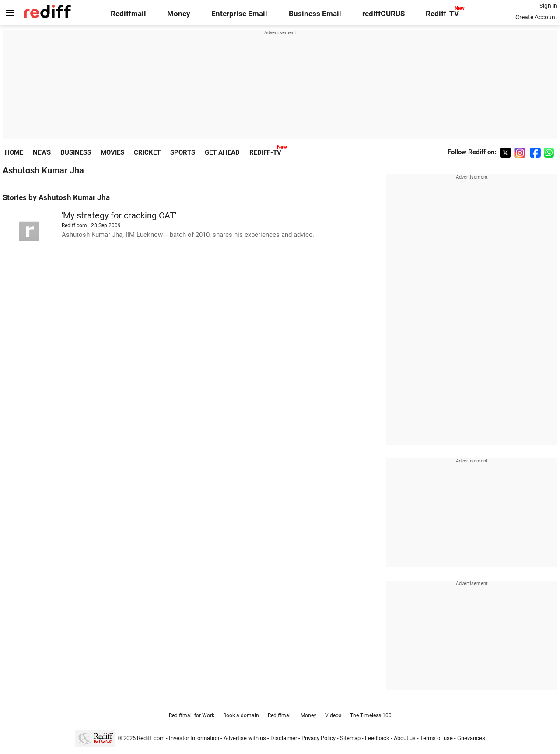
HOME (14, 152)
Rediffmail (128, 14)
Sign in (548, 6)
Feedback (377, 738)
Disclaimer (284, 738)
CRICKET (147, 152)
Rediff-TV (442, 14)
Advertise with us (245, 738)
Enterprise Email (239, 14)
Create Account (536, 17)
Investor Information (194, 738)
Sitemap (350, 738)
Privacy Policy (318, 738)
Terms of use (436, 738)
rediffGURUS (383, 14)
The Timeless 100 (371, 715)
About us (405, 738)
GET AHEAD (222, 152)
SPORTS (183, 152)
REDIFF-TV (265, 152)
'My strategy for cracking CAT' (119, 216)
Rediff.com (151, 738)
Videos (333, 715)
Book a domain (241, 715)
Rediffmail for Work (192, 715)
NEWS (42, 152)
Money (179, 14)
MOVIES (112, 152)
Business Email (315, 14)
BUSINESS (76, 152)
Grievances (471, 738)
